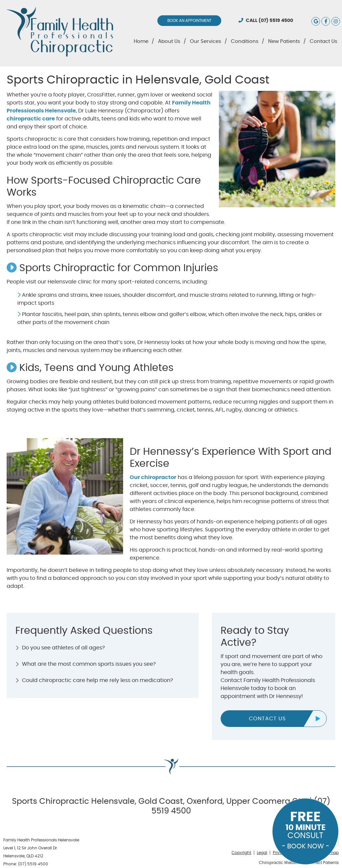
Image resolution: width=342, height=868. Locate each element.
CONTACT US (267, 719)
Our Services (206, 41)
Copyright (241, 853)
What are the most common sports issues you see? (89, 664)
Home (141, 41)
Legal (262, 853)
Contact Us (324, 41)
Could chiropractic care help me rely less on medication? (97, 680)
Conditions (245, 41)
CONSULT (305, 830)
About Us (169, 41)
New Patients (284, 41)
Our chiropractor (153, 477)
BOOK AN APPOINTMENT (189, 21)
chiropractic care (31, 119)
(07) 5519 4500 (276, 21)
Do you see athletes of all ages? (63, 648)
